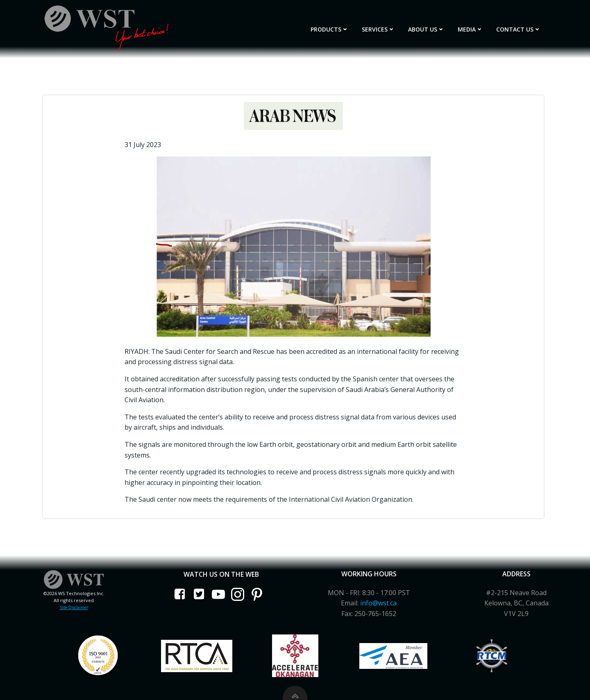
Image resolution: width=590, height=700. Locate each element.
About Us (426, 29)
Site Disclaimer (74, 607)
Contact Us (519, 29)
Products (330, 29)
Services (378, 29)
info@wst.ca (378, 603)
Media (470, 29)
